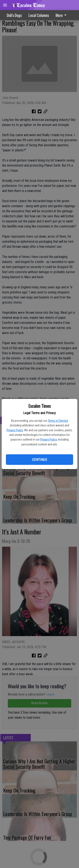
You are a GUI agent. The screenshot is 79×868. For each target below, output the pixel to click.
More (62, 15)
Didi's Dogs (14, 15)
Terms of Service (58, 421)
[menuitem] (62, 15)
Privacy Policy (15, 430)
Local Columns (39, 15)
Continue (39, 460)
